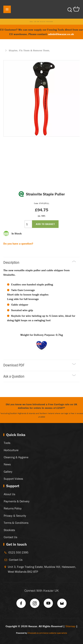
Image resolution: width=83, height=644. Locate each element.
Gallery (8, 472)
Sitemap (70, 626)
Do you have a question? (18, 244)
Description (40, 262)
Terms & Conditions (16, 523)
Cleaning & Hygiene (16, 457)
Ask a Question (40, 376)
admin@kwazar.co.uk (61, 34)
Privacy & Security (15, 516)
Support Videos (13, 479)
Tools (7, 443)
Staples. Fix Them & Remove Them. (29, 50)
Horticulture (11, 450)
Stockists (9, 530)
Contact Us (10, 537)
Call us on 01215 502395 (41, 22)
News (7, 464)
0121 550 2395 (18, 552)
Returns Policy (13, 508)
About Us (9, 494)
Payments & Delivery (17, 501)
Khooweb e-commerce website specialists (47, 633)
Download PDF (40, 365)
